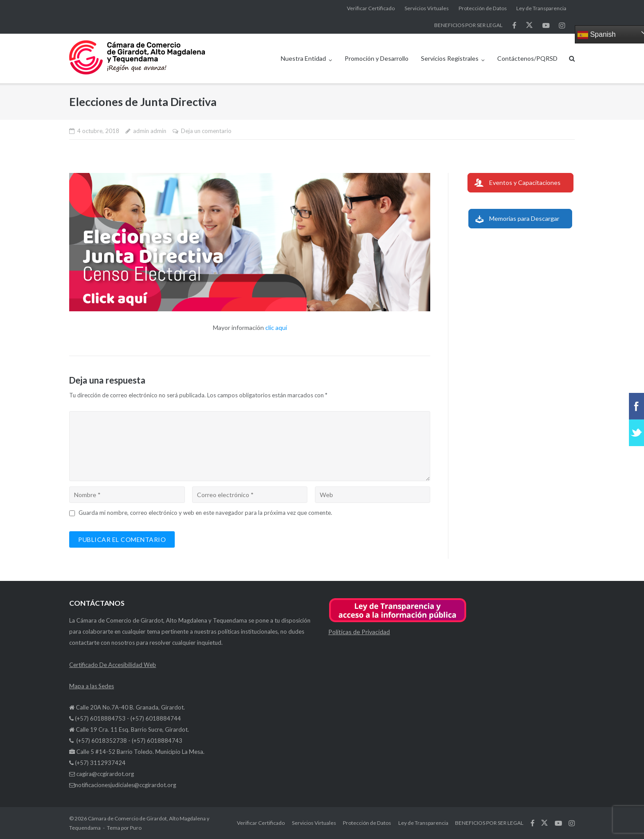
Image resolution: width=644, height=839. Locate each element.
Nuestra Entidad (303, 58)
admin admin (150, 131)
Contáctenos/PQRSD (527, 58)
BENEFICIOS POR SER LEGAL (468, 25)
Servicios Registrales (450, 58)
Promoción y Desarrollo (377, 58)
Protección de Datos (483, 8)
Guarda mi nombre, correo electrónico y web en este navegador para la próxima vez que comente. (205, 513)
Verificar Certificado (371, 8)
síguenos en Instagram (562, 25)
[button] (398, 621)
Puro (136, 828)
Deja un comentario (206, 131)
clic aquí (276, 327)
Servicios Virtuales (427, 8)
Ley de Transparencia (541, 8)
